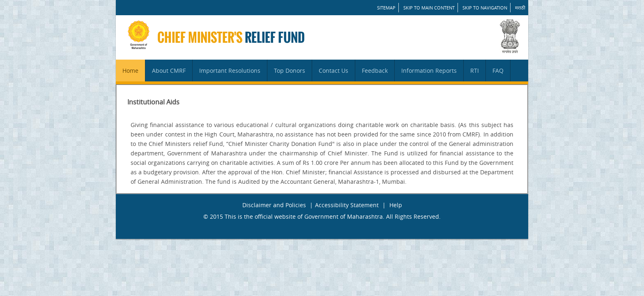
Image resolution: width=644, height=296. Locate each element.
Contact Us (333, 71)
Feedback (375, 71)
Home (130, 71)
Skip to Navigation (485, 8)
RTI (475, 71)
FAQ (498, 71)
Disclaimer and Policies (274, 205)
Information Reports (429, 71)
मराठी (520, 8)
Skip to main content (429, 8)
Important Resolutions (230, 71)
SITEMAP (386, 8)
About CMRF (169, 71)
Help (396, 205)
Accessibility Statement (347, 205)
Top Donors (290, 71)
